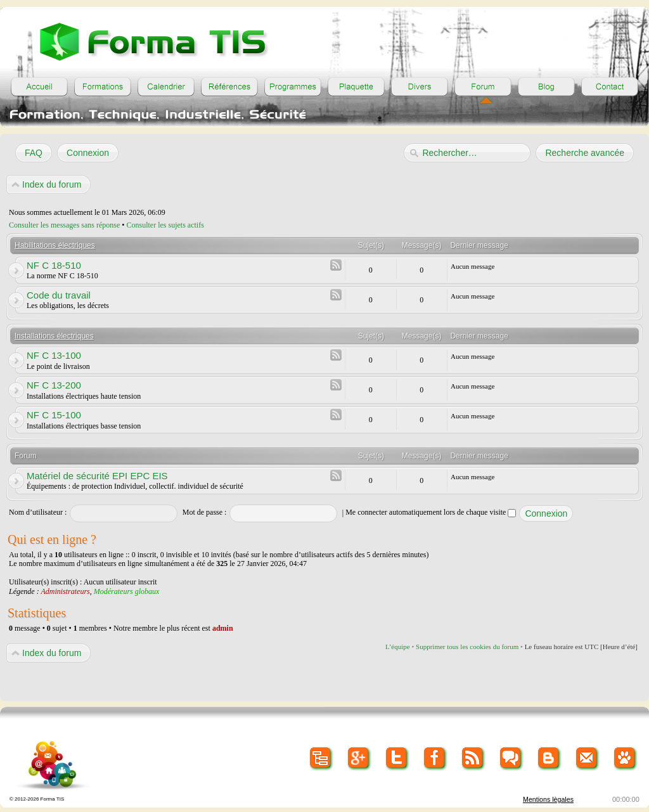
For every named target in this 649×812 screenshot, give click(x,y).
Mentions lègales (548, 799)
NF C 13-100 (54, 355)
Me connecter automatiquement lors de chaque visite (431, 512)
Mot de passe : (205, 512)
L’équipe (398, 647)
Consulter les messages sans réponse (64, 225)
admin (223, 628)
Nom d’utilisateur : (38, 512)
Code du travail (59, 295)
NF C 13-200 (54, 385)
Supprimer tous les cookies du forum (467, 647)
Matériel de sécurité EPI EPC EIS (97, 476)
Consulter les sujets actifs (165, 225)
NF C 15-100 (54, 415)
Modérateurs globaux (127, 591)
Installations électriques (54, 336)
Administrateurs (65, 591)
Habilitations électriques (55, 245)
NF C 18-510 (54, 265)
